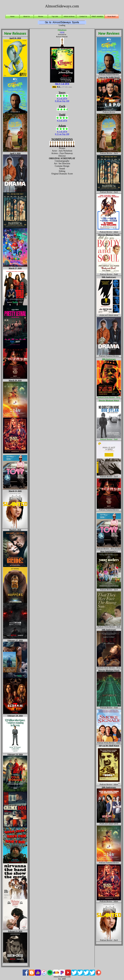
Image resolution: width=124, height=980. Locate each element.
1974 (62, 32)
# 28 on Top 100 (62, 101)
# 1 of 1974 (62, 98)
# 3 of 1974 (62, 121)
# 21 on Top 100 (62, 134)
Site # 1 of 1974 (62, 84)
